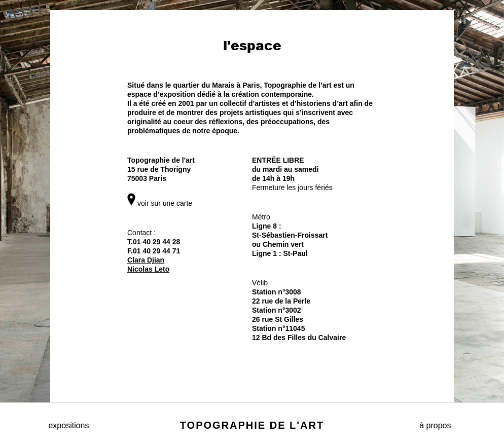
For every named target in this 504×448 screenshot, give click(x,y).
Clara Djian (146, 260)
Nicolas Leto (148, 269)
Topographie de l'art (252, 425)
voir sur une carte (160, 200)
